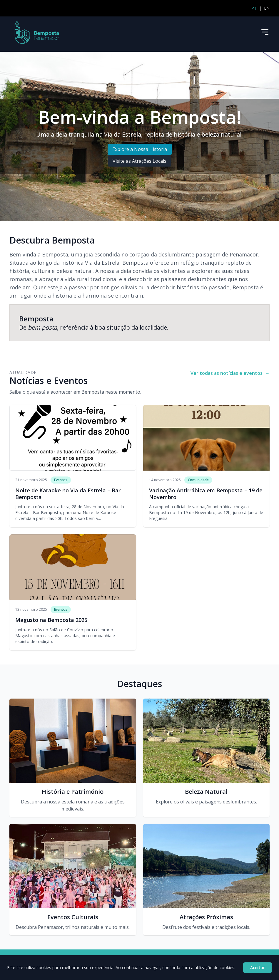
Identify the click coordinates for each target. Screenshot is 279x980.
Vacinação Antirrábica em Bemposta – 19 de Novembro (206, 494)
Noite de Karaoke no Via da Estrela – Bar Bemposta (68, 494)
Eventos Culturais (73, 917)
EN (267, 8)
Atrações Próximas (206, 917)
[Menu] (265, 32)
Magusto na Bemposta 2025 (51, 620)
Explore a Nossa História (140, 149)
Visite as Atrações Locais (139, 161)
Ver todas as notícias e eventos (230, 373)
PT (254, 8)
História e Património (73, 792)
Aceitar (258, 968)
